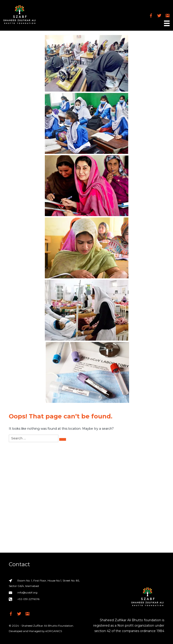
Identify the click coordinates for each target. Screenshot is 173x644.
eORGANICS (54, 631)
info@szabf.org (27, 592)
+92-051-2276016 (28, 599)
